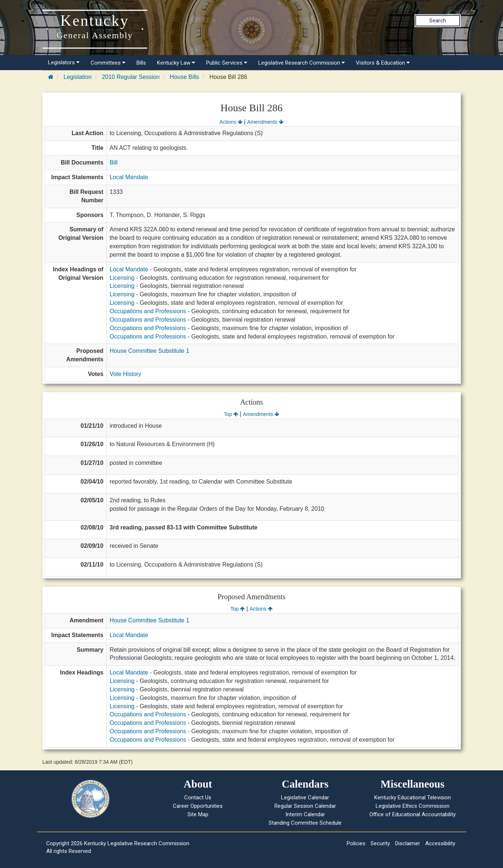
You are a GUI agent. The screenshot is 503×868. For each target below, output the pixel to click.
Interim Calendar (305, 814)
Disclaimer (408, 843)
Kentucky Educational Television (413, 798)
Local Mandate (129, 177)
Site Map (198, 814)
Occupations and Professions (148, 311)
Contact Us (198, 798)
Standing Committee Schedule (305, 823)
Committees (108, 63)
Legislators (64, 62)
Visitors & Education (383, 63)
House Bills (185, 77)
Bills (141, 63)
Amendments (265, 122)
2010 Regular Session (131, 77)
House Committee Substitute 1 (150, 351)
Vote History (125, 374)
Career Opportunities (198, 806)
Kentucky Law (176, 63)
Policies (356, 843)
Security (380, 843)
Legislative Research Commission (302, 63)
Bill (114, 162)
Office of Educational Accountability (413, 814)
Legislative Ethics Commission (413, 806)
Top (231, 414)
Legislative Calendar (305, 798)
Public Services (227, 63)
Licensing (122, 278)
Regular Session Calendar (305, 806)
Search (438, 21)
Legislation (78, 77)
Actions (231, 122)
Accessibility (440, 843)
